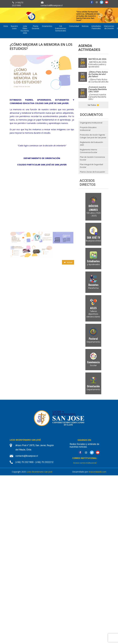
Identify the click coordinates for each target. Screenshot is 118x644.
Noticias (85, 26)
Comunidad (74, 26)
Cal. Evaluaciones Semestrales (61, 28)
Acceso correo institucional (85, 463)
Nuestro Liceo (14, 27)
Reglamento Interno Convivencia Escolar (89, 151)
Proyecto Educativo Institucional (88, 129)
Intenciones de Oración (109, 27)
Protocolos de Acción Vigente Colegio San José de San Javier (93, 136)
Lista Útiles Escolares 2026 (25, 30)
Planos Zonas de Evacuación (92, 172)
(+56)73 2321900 (18, 4)
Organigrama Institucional (91, 123)
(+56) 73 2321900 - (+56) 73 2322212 (34, 462)
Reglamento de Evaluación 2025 (91, 144)
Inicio (6, 26)
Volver (68, 262)
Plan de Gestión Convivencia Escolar (92, 158)
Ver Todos (93, 105)
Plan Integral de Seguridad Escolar (91, 166)
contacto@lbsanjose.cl (52, 5)
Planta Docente (36, 27)
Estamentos (47, 26)
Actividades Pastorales (96, 27)
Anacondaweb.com (97, 472)
